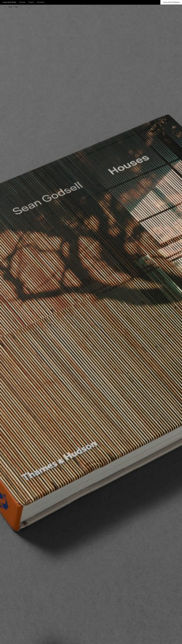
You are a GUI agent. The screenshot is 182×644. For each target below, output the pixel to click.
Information (41, 2)
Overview (22, 2)
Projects (31, 2)
